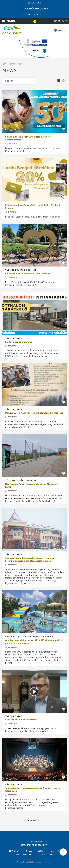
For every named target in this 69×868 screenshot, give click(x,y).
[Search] (19, 81)
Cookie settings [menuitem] (46, 855)
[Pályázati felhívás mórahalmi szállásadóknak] (34, 245)
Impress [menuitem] (28, 851)
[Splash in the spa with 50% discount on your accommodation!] (34, 111)
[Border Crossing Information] (34, 313)
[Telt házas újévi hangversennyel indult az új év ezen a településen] (34, 760)
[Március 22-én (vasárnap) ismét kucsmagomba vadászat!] (34, 384)
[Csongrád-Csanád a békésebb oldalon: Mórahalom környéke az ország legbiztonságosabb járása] (34, 530)
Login (35, 15)
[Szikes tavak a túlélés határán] (34, 691)
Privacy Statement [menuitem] (24, 855)
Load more (33, 821)
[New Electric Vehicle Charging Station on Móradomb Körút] (34, 456)
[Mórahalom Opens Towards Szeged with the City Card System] (34, 179)
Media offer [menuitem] (13, 851)
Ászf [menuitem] (53, 851)
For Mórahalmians (34, 9)
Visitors (35, 3)
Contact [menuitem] (42, 851)
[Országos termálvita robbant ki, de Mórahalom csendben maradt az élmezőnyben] (34, 612)
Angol (60, 21)
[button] (64, 81)
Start (13, 64)
